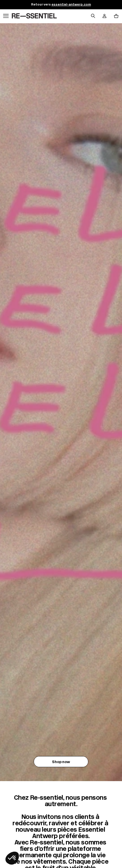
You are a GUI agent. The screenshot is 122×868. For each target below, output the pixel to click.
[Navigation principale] (6, 16)
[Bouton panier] (116, 16)
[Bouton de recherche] (93, 16)
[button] (12, 858)
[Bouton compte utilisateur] (105, 16)
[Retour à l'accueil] (34, 16)
